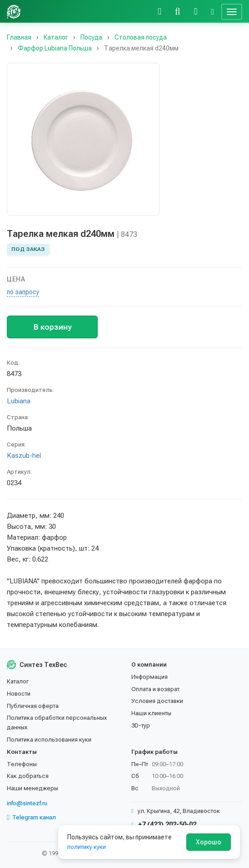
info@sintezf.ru (27, 803)
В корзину (52, 327)
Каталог (18, 681)
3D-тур (141, 725)
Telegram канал (31, 818)
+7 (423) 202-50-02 (164, 824)
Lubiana (19, 401)
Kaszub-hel (24, 456)
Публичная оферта (33, 706)
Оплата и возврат (155, 689)
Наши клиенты (151, 713)
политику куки (87, 847)
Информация (149, 677)
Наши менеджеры (32, 788)
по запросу (23, 292)
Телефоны (22, 764)
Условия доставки (157, 701)
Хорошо (209, 842)
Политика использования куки (49, 740)
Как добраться (28, 776)
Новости (19, 694)
